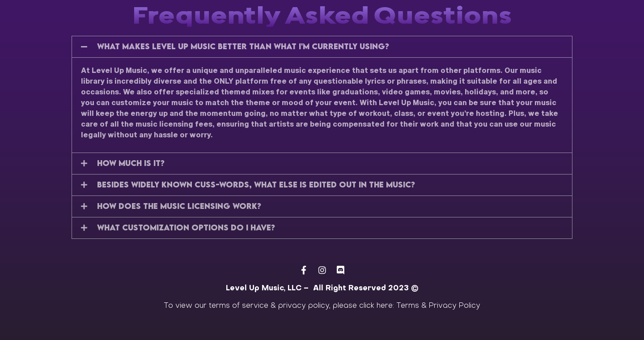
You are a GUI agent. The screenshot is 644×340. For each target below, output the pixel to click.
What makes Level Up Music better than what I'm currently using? (243, 46)
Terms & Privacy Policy (438, 306)
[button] (322, 47)
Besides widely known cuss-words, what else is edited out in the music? (256, 185)
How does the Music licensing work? (179, 206)
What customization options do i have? (186, 227)
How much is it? (131, 163)
